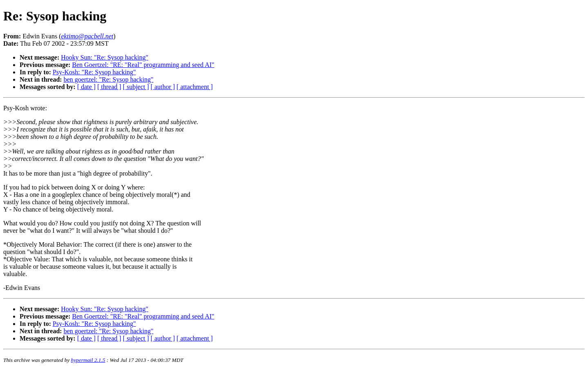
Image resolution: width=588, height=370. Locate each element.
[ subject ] (136, 87)
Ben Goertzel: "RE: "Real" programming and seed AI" (143, 65)
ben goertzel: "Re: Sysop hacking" (109, 79)
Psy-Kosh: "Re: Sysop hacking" (94, 72)
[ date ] (86, 87)
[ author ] (163, 87)
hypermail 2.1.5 (88, 360)
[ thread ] (109, 87)
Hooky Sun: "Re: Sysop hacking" (105, 57)
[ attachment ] (195, 87)
